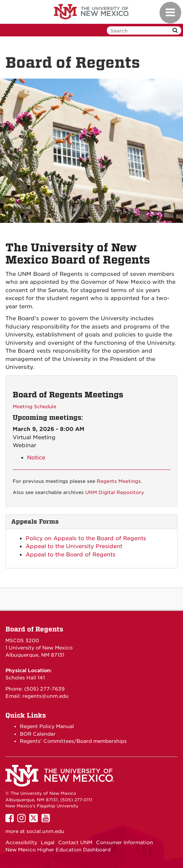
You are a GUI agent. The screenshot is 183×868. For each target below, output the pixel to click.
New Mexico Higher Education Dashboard (58, 850)
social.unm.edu (45, 831)
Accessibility (21, 842)
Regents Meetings (119, 481)
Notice (36, 458)
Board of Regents (34, 629)
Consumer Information (125, 842)
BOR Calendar (38, 734)
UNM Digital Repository (115, 492)
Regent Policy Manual (47, 726)
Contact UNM (75, 842)
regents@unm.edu (45, 696)
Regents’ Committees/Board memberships (73, 741)
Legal (48, 842)
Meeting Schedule (34, 407)
